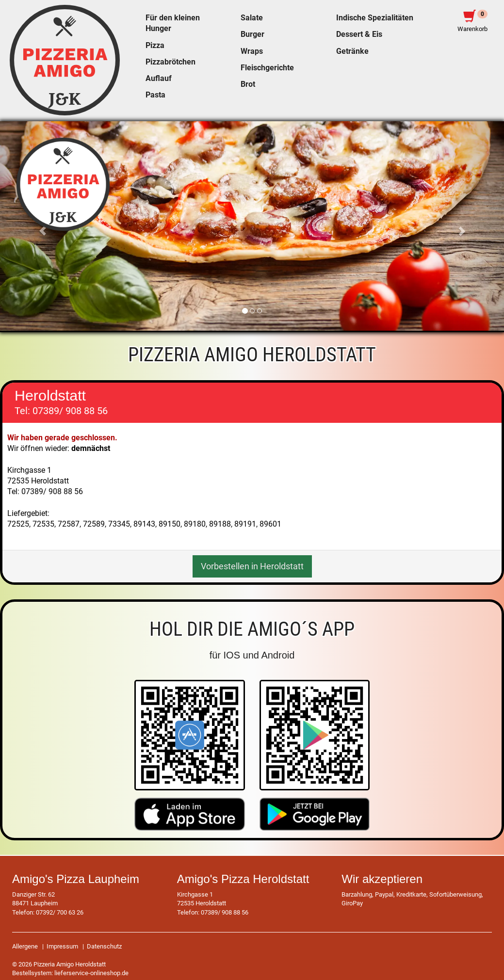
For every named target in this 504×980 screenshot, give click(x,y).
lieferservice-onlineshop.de (91, 973)
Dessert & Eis (359, 34)
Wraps (252, 51)
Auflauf (159, 79)
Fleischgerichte (267, 68)
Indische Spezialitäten (375, 18)
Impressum (62, 946)
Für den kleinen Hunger (173, 23)
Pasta (155, 95)
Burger (252, 34)
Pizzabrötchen (171, 62)
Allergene (25, 946)
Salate (252, 18)
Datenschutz (104, 946)
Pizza (155, 46)
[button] (466, 226)
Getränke (352, 51)
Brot (248, 84)
